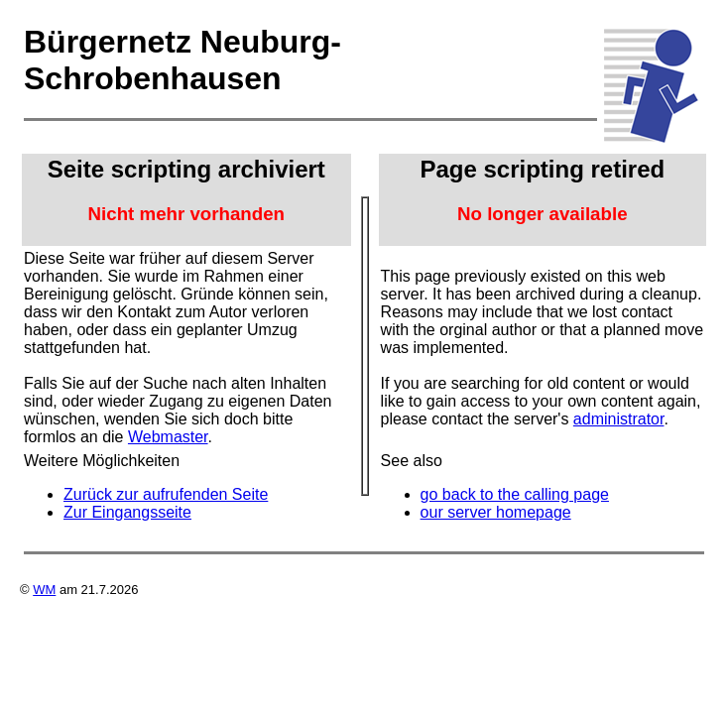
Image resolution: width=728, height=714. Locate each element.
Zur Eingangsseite (127, 512)
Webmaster (168, 437)
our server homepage (496, 512)
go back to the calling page (515, 494)
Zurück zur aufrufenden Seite (166, 494)
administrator (619, 419)
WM (44, 590)
